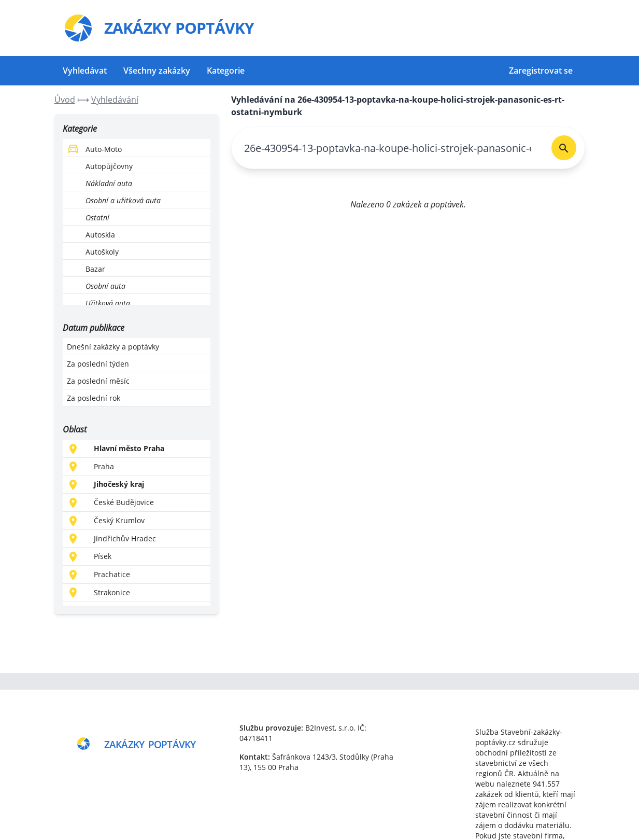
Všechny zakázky (157, 71)
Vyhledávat (85, 71)
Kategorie (226, 71)
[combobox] (387, 148)
